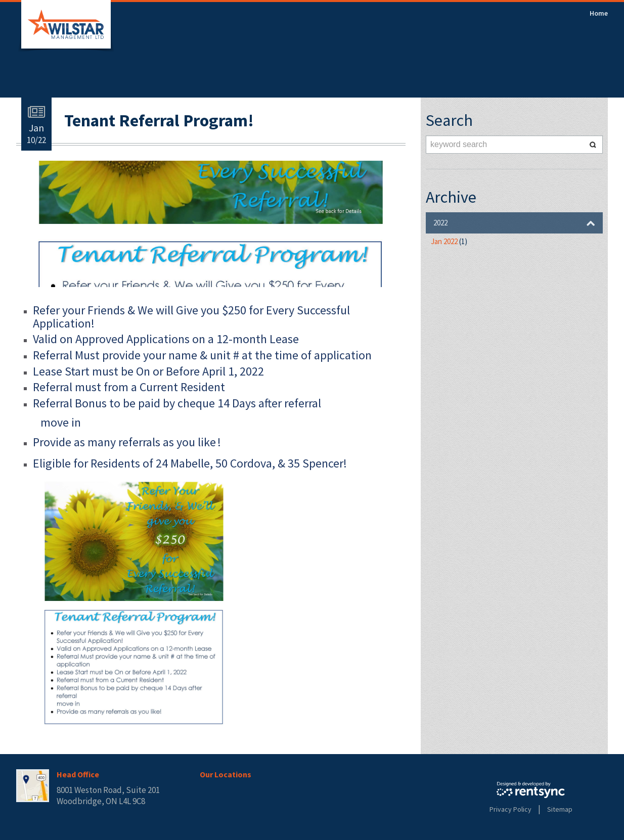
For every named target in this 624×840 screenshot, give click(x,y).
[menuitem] (599, 13)
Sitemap (560, 809)
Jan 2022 (449, 241)
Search (593, 145)
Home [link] (599, 13)
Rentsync (531, 790)
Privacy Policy (510, 809)
